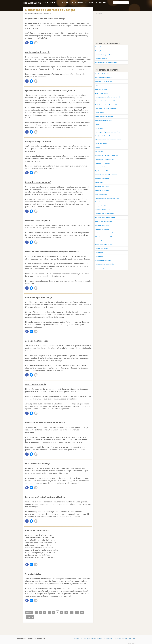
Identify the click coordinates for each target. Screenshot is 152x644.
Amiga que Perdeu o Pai (105, 260)
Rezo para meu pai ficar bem (38, 141)
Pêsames (100, 167)
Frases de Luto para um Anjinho (108, 300)
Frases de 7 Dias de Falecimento (108, 242)
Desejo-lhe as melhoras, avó (38, 182)
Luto (63, 3)
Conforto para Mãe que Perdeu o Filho (111, 114)
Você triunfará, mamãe (36, 384)
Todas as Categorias (104, 304)
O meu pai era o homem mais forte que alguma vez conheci (52, 252)
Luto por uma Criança (104, 282)
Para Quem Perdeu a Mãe (106, 77)
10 (63, 612)
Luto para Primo (103, 273)
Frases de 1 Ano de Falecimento (108, 180)
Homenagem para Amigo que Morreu (110, 119)
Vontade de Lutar (33, 574)
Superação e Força (103, 52)
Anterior (29, 612)
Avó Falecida (101, 141)
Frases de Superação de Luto (107, 56)
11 (68, 612)
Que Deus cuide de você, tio (38, 52)
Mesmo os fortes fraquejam (38, 221)
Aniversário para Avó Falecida (108, 278)
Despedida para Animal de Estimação (110, 198)
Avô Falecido (101, 172)
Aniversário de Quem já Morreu (108, 127)
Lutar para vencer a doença (38, 463)
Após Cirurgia (101, 207)
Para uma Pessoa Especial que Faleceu (111, 110)
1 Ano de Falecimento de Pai (107, 269)
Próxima (84, 612)
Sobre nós (132, 634)
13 (77, 612)
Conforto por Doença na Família (108, 264)
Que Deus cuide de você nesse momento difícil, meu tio (50, 90)
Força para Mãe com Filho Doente (109, 247)
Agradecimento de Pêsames (107, 194)
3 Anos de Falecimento (105, 189)
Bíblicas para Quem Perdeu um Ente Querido (110, 157)
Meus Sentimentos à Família (107, 81)
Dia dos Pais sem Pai (104, 163)
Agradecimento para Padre (107, 295)
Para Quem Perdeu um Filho (107, 152)
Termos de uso (108, 634)
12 (73, 612)
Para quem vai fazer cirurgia (107, 85)
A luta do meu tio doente (36, 341)
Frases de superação (104, 60)
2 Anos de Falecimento (105, 94)
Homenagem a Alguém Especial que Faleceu (110, 146)
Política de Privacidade (120, 634)
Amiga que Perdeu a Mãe (106, 203)
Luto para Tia (101, 291)
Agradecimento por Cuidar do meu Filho (111, 225)
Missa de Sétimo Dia (104, 220)
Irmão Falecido (102, 123)
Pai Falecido (89, 3)
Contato (100, 634)
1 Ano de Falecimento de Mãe (107, 251)
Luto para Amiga (101, 3)
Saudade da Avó (102, 229)
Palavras (100, 136)
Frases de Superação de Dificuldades (110, 65)
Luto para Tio (101, 286)
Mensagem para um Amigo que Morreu (111, 176)
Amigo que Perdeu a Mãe (106, 185)
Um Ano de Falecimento (75, 3)
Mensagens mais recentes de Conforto (85, 634)
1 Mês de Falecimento (104, 99)
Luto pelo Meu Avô (103, 233)
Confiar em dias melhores (37, 530)
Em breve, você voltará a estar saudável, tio (45, 497)
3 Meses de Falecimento (105, 256)
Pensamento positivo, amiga (39, 297)
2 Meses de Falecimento (105, 211)
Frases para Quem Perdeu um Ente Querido (109, 104)
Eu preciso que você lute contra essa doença (45, 19)
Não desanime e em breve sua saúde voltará (45, 423)
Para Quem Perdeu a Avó (106, 238)
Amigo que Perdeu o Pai (105, 216)
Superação (100, 47)
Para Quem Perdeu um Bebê (107, 132)
